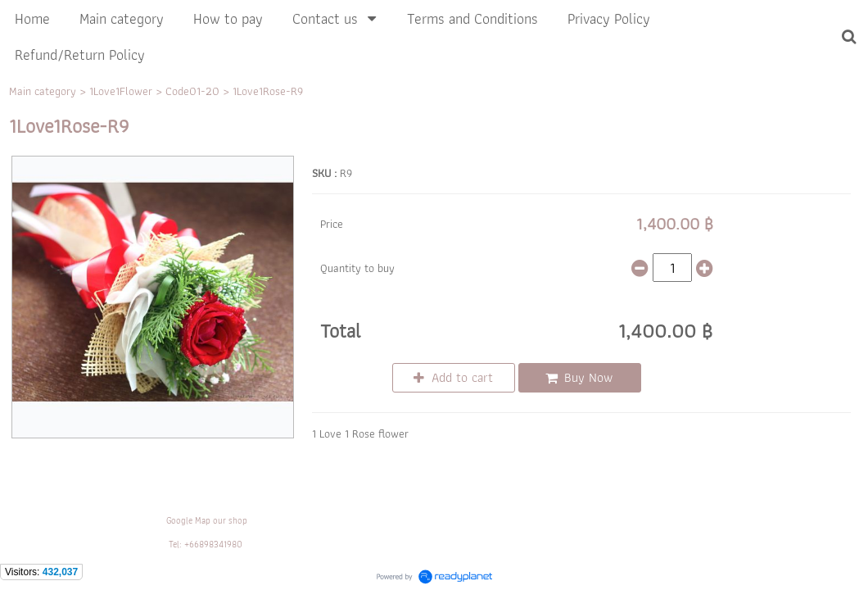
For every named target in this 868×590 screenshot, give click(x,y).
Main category (43, 91)
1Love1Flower (121, 91)
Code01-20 (192, 91)
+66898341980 (213, 544)
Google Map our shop (207, 520)
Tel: (175, 544)
